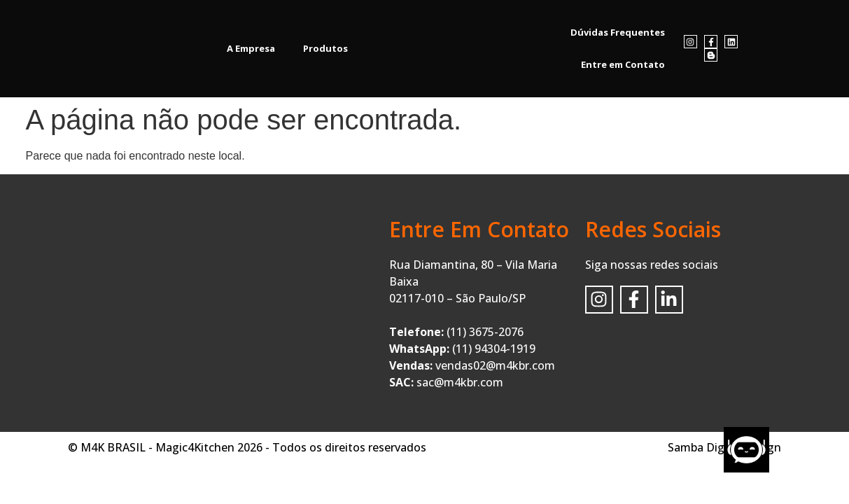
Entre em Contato (623, 64)
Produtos (325, 48)
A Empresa (251, 48)
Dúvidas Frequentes (618, 32)
